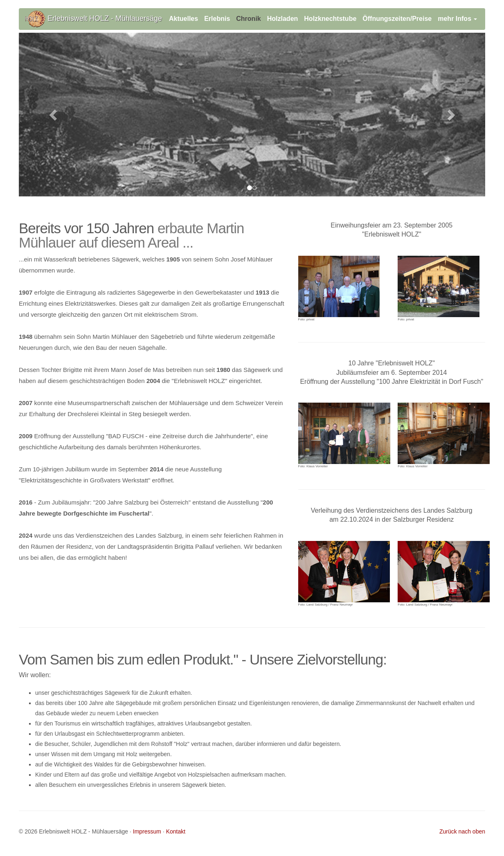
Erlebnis (217, 19)
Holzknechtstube (330, 19)
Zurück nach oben (462, 831)
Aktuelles (183, 19)
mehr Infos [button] (457, 19)
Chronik (248, 19)
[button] (54, 115)
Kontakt (176, 831)
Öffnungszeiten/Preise (397, 19)
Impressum (147, 831)
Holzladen (283, 19)
